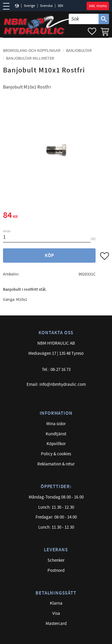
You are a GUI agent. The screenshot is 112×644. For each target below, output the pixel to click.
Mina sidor (56, 424)
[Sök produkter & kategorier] (84, 19)
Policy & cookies (56, 454)
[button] (8, 6)
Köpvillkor (56, 444)
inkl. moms (98, 6)
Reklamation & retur (56, 464)
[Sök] (104, 19)
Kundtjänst (56, 434)
